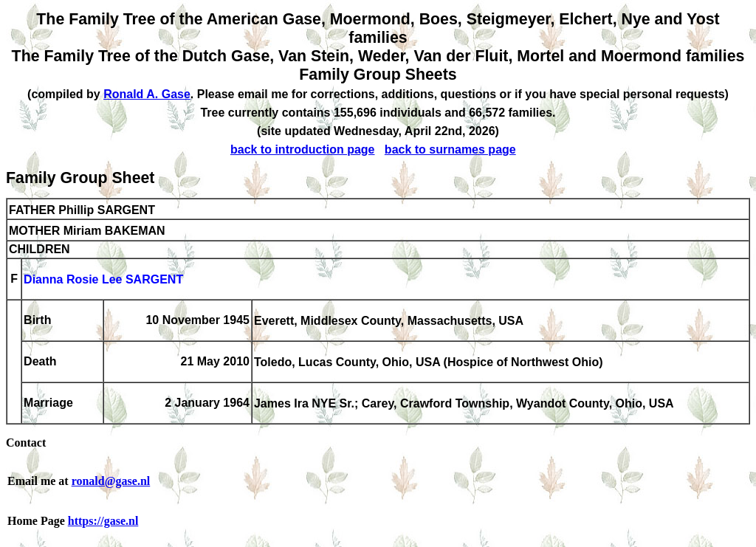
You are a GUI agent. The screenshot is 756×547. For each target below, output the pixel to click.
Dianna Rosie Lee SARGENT (103, 280)
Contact (26, 443)
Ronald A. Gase (147, 94)
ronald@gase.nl (111, 481)
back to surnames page (450, 149)
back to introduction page (303, 149)
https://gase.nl (103, 521)
